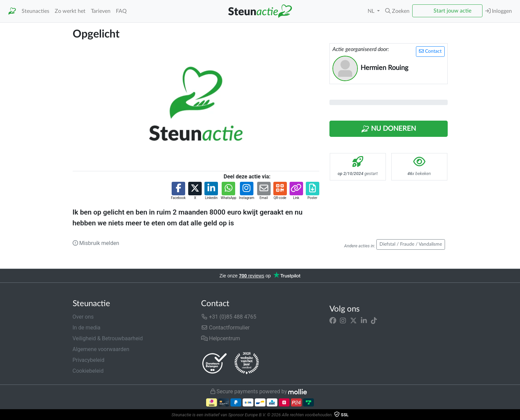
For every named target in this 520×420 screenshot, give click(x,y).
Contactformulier (226, 328)
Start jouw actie (452, 11)
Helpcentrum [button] (221, 338)
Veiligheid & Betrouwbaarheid (108, 338)
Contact (430, 51)
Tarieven (101, 11)
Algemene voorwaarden (101, 349)
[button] (397, 11)
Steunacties (35, 11)
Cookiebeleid (88, 371)
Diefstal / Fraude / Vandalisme (411, 244)
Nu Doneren (389, 129)
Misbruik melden (96, 243)
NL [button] (372, 11)
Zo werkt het (70, 11)
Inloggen (499, 11)
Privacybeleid (89, 360)
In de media (87, 328)
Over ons (83, 317)
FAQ (121, 11)
